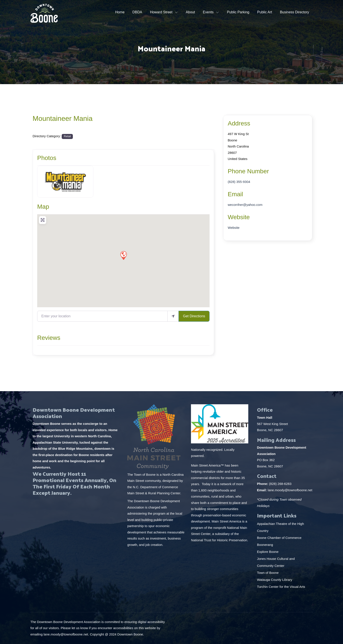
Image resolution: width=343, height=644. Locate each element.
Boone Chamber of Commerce (280, 538)
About (190, 12)
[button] (123, 255)
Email (235, 194)
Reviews (49, 338)
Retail (67, 136)
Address (239, 123)
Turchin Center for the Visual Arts (281, 587)
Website (239, 217)
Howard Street (161, 12)
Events (208, 12)
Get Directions (194, 316)
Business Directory (295, 12)
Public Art (265, 12)
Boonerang (265, 545)
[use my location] (173, 316)
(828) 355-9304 (239, 182)
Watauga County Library (275, 580)
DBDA (137, 12)
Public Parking (238, 12)
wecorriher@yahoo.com (245, 205)
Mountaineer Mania (63, 118)
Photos (47, 158)
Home (120, 12)
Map (43, 207)
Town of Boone (268, 573)
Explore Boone (268, 552)
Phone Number (248, 171)
